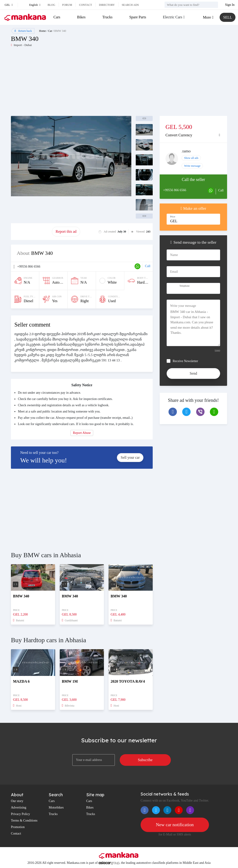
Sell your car (130, 457)
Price (173, 217)
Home (42, 31)
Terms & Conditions (24, 821)
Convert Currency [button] (179, 135)
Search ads (130, 5)
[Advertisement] (65, 83)
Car (50, 31)
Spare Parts (138, 17)
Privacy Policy (20, 814)
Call (148, 266)
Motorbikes (56, 807)
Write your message (183, 306)
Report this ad (66, 231)
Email (174, 272)
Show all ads (191, 158)
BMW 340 (60, 31)
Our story (17, 801)
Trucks (107, 17)
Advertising (19, 807)
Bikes (81, 17)
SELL (228, 17)
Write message (192, 166)
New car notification (175, 825)
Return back (23, 31)
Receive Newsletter (185, 361)
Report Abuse (82, 433)
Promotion (18, 827)
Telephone (185, 286)
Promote (31, 231)
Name (174, 255)
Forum (67, 5)
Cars (57, 17)
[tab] (193, 135)
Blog (51, 5)
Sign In (230, 5)
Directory (107, 5)
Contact (86, 5)
